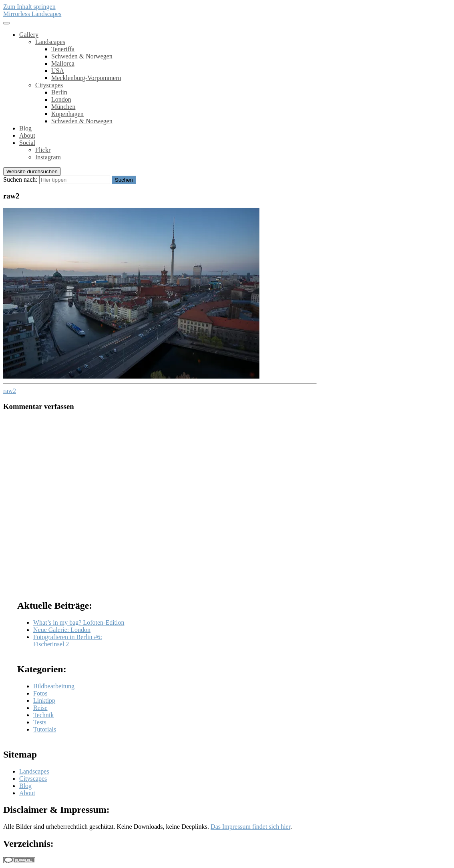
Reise (40, 708)
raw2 (10, 391)
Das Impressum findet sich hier (250, 827)
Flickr (43, 150)
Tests (40, 722)
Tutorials (45, 729)
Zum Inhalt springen (29, 7)
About (27, 135)
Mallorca (63, 63)
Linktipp (44, 701)
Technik (43, 715)
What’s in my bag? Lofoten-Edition (79, 622)
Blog (25, 128)
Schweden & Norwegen (82, 56)
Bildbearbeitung (54, 686)
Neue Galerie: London (62, 630)
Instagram (48, 157)
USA (58, 71)
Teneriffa (63, 49)
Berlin (59, 92)
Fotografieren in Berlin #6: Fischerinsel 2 (68, 640)
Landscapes (50, 42)
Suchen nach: (20, 179)
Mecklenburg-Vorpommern (86, 78)
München (63, 107)
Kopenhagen (67, 114)
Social (27, 143)
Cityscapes (49, 85)
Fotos (40, 693)
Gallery (29, 35)
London (61, 99)
